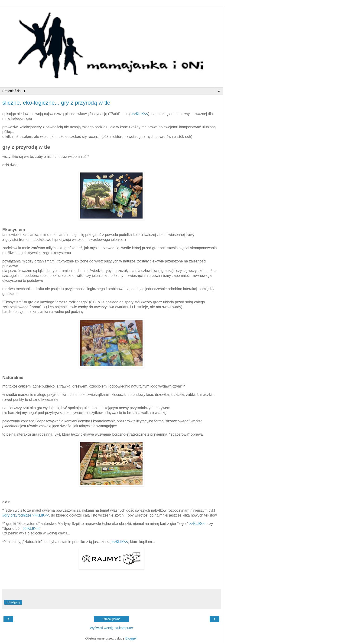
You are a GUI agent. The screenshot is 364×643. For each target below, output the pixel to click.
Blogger (131, 638)
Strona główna (112, 619)
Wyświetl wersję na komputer (111, 628)
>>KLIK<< (140, 114)
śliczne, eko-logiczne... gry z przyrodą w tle (56, 103)
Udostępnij (13, 602)
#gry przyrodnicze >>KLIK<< (26, 515)
